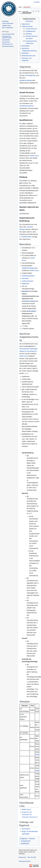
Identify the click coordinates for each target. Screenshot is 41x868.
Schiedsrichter (26, 841)
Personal (32, 839)
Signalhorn (25, 291)
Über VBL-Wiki (32, 857)
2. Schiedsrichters (25, 237)
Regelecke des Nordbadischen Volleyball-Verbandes (29, 815)
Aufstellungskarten (28, 276)
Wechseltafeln (31, 311)
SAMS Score (34, 156)
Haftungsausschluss (25, 861)
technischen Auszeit (29, 301)
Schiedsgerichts (30, 75)
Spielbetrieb (25, 843)
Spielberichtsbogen (26, 80)
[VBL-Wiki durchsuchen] (36, 11)
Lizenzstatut (26, 829)
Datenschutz (22, 857)
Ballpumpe (25, 284)
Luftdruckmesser (27, 281)
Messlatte (25, 278)
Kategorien (24, 839)
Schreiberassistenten (27, 106)
